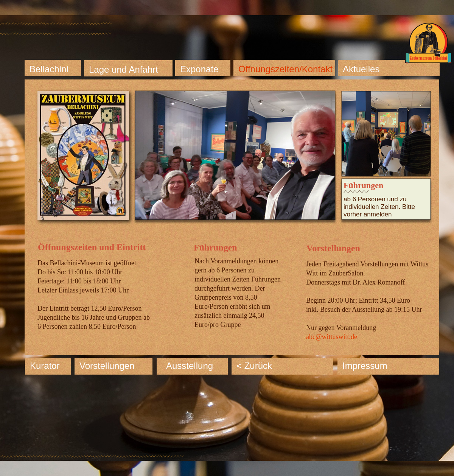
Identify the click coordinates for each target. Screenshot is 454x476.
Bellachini (49, 69)
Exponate (199, 69)
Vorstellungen (107, 366)
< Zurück (254, 366)
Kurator (45, 366)
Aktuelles (361, 69)
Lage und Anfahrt (124, 69)
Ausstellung (190, 366)
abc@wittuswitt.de (332, 337)
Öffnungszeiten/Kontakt (285, 69)
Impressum (365, 366)
